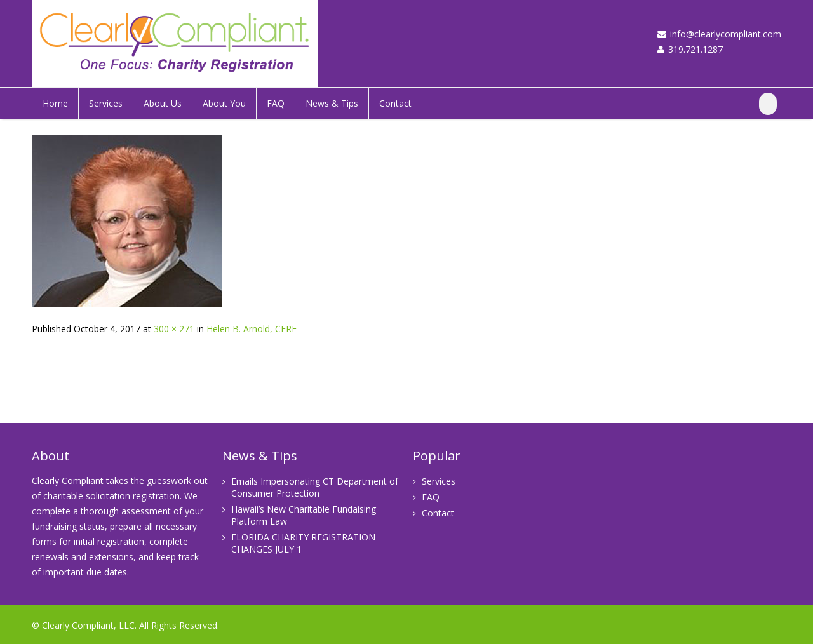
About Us (163, 103)
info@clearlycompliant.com (726, 34)
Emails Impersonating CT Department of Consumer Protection (315, 487)
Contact (395, 103)
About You (224, 103)
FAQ (276, 103)
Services (106, 103)
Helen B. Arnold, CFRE (252, 329)
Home (55, 103)
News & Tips (332, 103)
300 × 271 (174, 329)
